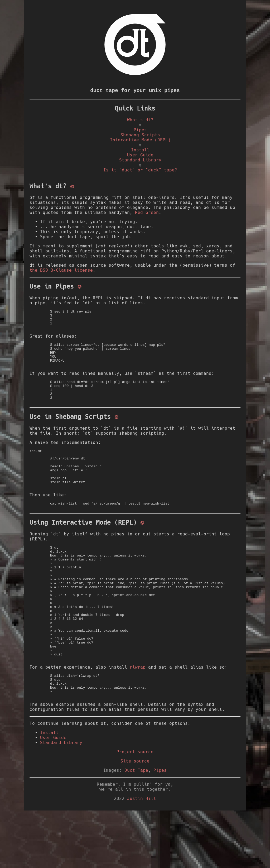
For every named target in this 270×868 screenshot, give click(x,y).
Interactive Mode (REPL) (140, 141)
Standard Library (140, 162)
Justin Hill (142, 856)
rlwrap (138, 720)
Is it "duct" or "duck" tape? (140, 172)
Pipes (140, 131)
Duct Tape (136, 828)
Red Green (147, 216)
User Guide (140, 157)
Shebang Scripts (140, 136)
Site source (135, 819)
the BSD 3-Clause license (61, 274)
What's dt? (140, 120)
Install (140, 152)
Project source (135, 809)
